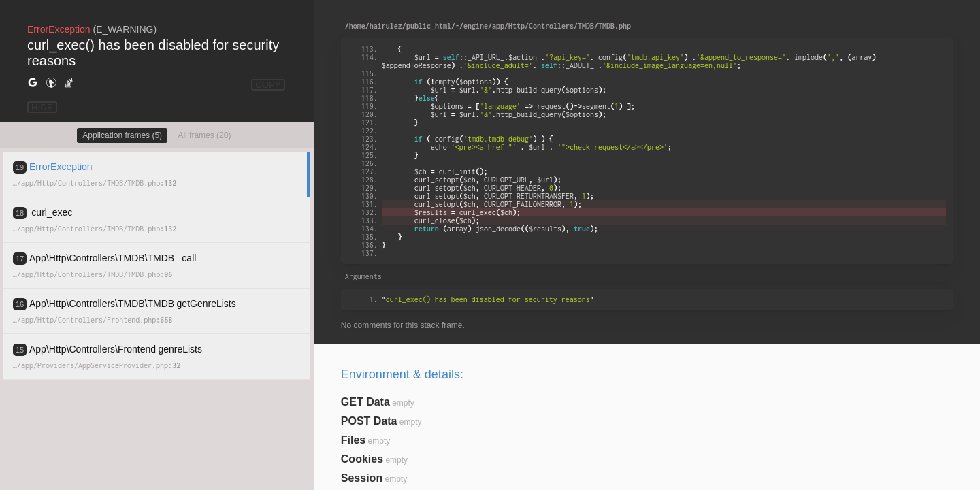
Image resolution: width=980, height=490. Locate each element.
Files (353, 440)
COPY (268, 85)
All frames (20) (204, 135)
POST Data (369, 421)
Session (362, 478)
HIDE (42, 107)
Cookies (362, 459)
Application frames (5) (122, 135)
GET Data (365, 402)
